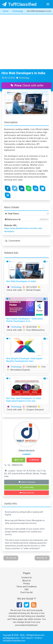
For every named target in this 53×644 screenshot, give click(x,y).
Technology (16, 287)
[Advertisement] (26, 42)
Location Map (27, 487)
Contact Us (26, 578)
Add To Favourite (27, 482)
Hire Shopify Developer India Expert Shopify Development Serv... (24, 360)
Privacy (27, 584)
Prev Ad (11, 558)
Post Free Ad (26, 592)
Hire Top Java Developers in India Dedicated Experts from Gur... (23, 400)
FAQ (27, 589)
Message (34, 460)
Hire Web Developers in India (23, 73)
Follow (19, 460)
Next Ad (42, 558)
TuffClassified (19, 4)
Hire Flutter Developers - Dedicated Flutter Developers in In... (24, 320)
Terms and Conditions (27, 587)
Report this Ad (27, 493)
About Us (27, 581)
